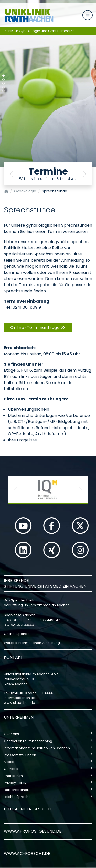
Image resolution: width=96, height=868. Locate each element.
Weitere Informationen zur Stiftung (32, 643)
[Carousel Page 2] (3, 80)
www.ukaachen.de (19, 703)
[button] (12, 174)
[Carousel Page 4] (3, 87)
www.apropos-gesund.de (33, 831)
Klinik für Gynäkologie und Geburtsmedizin (40, 31)
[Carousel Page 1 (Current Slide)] (3, 76)
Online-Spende (17, 634)
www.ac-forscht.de (27, 854)
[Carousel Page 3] (3, 83)
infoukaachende (20, 698)
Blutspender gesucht (28, 809)
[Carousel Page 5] (3, 91)
